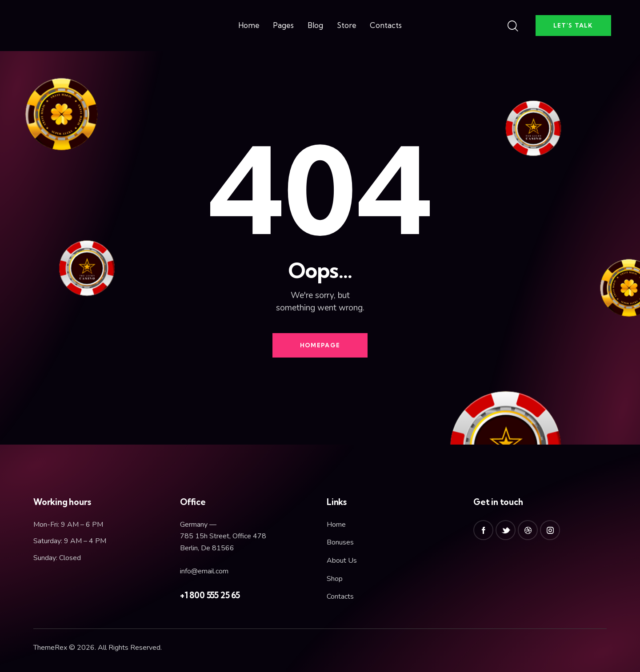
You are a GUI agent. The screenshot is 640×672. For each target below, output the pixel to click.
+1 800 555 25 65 (210, 595)
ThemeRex (50, 648)
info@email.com (204, 571)
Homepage (320, 345)
